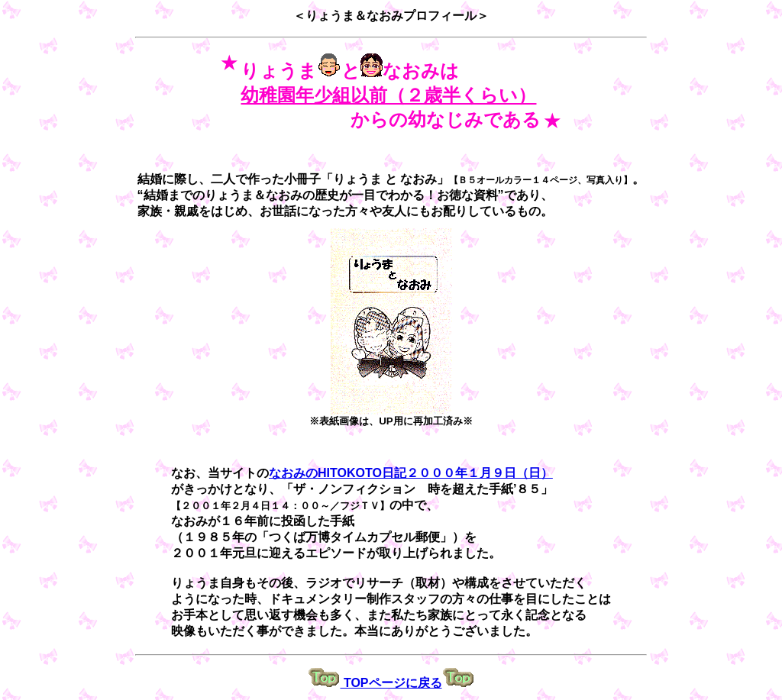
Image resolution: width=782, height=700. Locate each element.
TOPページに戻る (391, 683)
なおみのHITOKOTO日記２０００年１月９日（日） (411, 473)
